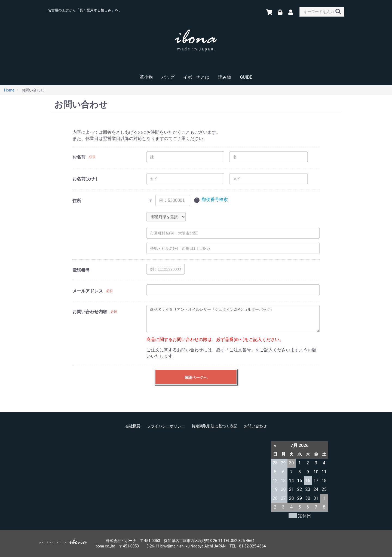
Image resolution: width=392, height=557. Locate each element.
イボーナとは (196, 77)
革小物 (146, 77)
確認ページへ (196, 378)
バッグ (168, 77)
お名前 (79, 157)
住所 (77, 201)
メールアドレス (88, 291)
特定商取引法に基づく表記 (215, 426)
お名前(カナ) (85, 179)
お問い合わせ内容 (90, 312)
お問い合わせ (255, 426)
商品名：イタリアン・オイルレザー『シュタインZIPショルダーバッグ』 (233, 319)
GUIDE (246, 77)
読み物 (225, 77)
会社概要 (133, 426)
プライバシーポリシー (166, 426)
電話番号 (81, 270)
